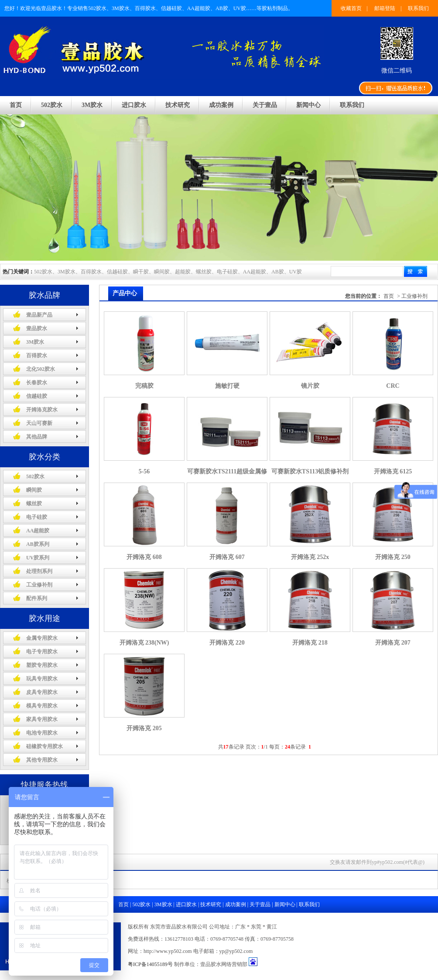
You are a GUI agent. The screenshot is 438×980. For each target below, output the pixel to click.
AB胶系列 (38, 544)
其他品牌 (37, 437)
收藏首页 (351, 8)
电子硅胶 (37, 517)
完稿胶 (144, 386)
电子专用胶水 (42, 652)
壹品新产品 (39, 315)
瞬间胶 (34, 490)
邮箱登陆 (385, 8)
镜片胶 (310, 386)
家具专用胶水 (42, 719)
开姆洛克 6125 (393, 471)
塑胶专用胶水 (42, 665)
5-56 (144, 471)
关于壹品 (265, 105)
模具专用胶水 (42, 706)
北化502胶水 (41, 369)
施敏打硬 (227, 386)
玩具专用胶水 (42, 679)
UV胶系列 (38, 558)
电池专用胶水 (42, 733)
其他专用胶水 (42, 760)
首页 (16, 105)
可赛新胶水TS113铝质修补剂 (310, 471)
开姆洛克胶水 (42, 410)
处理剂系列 (39, 571)
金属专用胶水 (42, 638)
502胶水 (52, 105)
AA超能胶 (38, 531)
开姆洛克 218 (310, 643)
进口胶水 (134, 105)
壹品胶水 (37, 328)
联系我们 (418, 8)
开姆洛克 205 (144, 728)
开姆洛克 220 (227, 643)
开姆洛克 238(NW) (144, 643)
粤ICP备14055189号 (150, 964)
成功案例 (221, 105)
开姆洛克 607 (227, 557)
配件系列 (37, 598)
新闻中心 (308, 105)
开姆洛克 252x (310, 557)
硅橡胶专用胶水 (44, 746)
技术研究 (178, 105)
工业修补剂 (39, 585)
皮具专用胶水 (42, 692)
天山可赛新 (39, 423)
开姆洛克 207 (393, 643)
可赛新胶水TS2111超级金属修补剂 (227, 475)
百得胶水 (37, 355)
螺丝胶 (34, 504)
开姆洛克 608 (144, 557)
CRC (393, 386)
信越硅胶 (37, 396)
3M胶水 (92, 105)
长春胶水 (37, 383)
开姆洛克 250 (393, 557)
